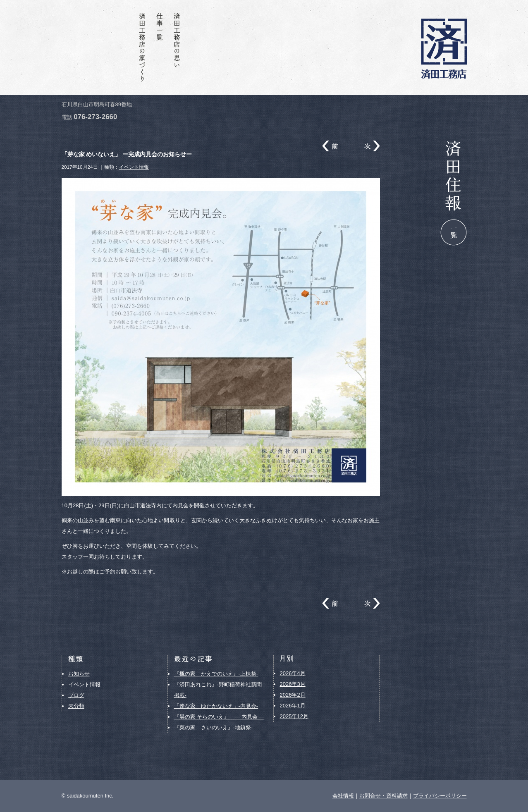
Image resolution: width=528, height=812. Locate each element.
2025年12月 (294, 716)
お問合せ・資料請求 (90, 47)
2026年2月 (293, 695)
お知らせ (79, 674)
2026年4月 (293, 673)
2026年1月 (293, 706)
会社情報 (125, 47)
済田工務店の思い (177, 47)
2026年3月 (293, 684)
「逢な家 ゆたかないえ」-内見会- (216, 706)
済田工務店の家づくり (142, 47)
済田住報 (108, 47)
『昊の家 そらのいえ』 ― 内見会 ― (219, 717)
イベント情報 (134, 167)
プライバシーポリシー (440, 796)
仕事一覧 (160, 47)
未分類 (76, 706)
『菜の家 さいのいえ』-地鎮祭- (214, 727)
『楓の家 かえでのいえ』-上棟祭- (216, 674)
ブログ (76, 695)
